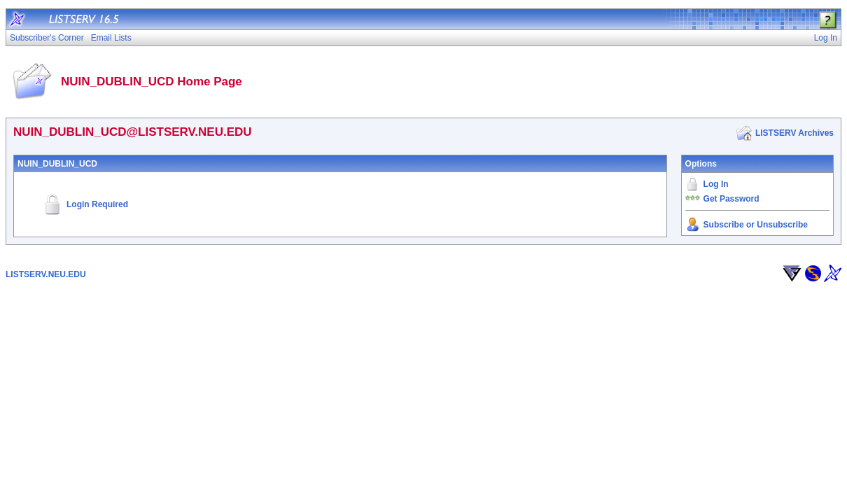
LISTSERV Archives (794, 133)
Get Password (731, 199)
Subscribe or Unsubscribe (756, 225)
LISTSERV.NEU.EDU (46, 274)
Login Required (97, 204)
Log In (716, 184)
